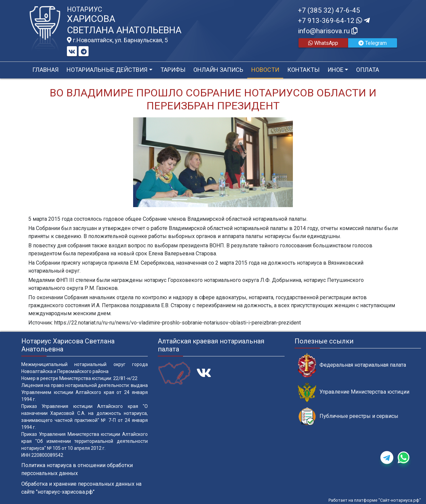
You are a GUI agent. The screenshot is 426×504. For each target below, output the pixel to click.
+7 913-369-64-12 (334, 21)
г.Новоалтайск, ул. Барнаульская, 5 (117, 40)
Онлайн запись (218, 70)
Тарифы (173, 70)
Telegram (373, 43)
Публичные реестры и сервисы (348, 416)
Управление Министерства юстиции (354, 392)
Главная (45, 70)
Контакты (303, 70)
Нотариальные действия (107, 70)
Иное (335, 70)
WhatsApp (323, 43)
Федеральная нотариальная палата (352, 365)
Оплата (368, 70)
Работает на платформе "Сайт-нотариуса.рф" (375, 500)
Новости (265, 70)
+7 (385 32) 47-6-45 (329, 10)
